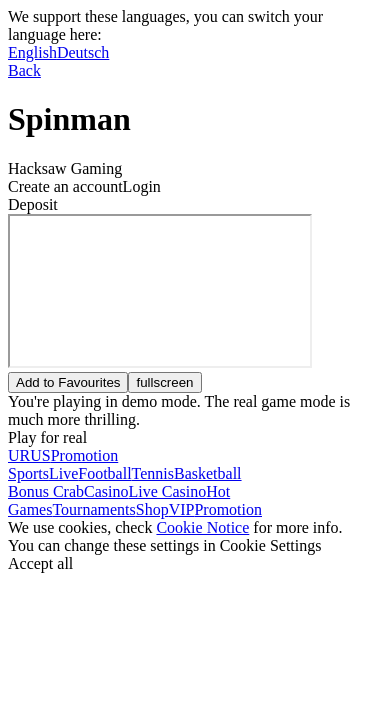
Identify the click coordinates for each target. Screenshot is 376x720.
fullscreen (164, 382)
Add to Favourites (68, 382)
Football (104, 473)
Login (142, 186)
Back (24, 70)
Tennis (153, 473)
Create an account (65, 186)
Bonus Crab (46, 491)
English (32, 52)
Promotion (228, 509)
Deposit (33, 204)
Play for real (47, 437)
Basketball (208, 473)
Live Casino (167, 491)
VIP (182, 509)
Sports (28, 473)
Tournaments (93, 509)
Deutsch (83, 52)
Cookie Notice (202, 527)
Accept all (40, 563)
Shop (152, 509)
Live (63, 473)
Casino (106, 491)
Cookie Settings (271, 545)
